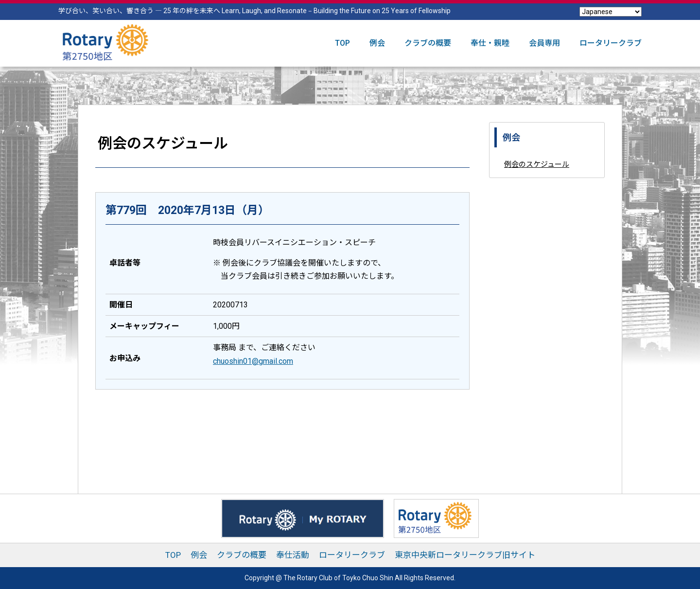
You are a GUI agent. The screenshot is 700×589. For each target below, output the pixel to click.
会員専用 (544, 43)
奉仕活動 (293, 555)
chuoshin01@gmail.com (253, 361)
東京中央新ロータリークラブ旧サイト (465, 555)
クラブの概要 (428, 43)
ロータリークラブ (611, 43)
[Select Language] (611, 12)
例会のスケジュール (537, 164)
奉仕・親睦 (490, 43)
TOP (342, 43)
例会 (377, 43)
